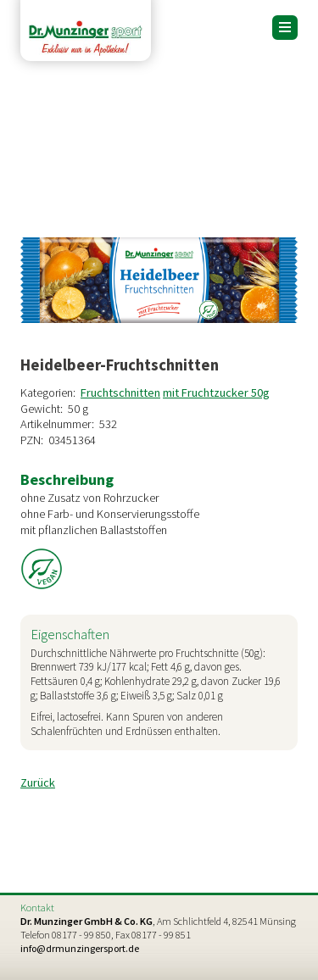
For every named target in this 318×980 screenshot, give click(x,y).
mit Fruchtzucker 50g (216, 393)
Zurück (38, 782)
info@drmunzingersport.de (80, 948)
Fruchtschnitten (120, 393)
